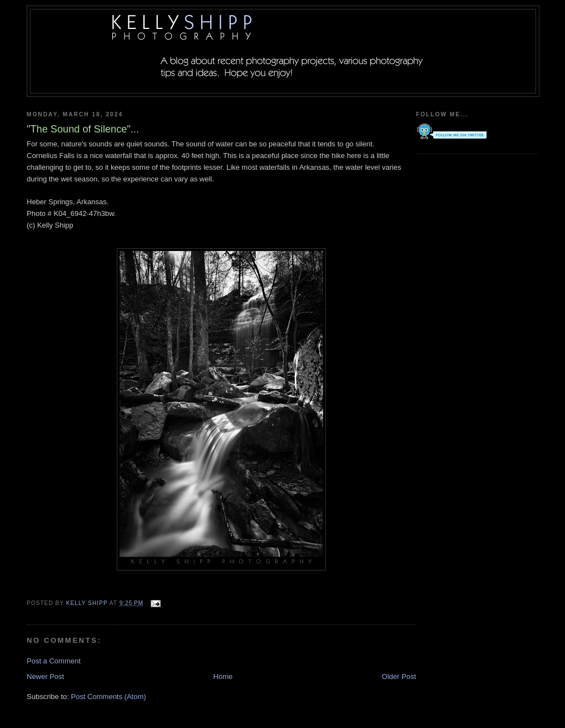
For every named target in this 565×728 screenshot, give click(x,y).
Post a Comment (54, 661)
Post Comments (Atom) (109, 697)
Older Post (399, 677)
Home (223, 677)
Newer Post (45, 677)
